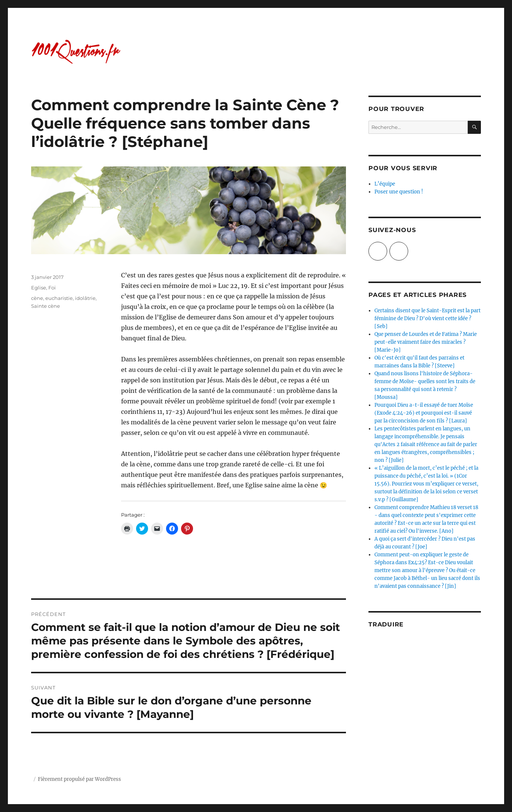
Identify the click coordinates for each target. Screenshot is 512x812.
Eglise (39, 288)
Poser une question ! (399, 192)
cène (37, 298)
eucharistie (59, 298)
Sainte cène (46, 306)
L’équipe (385, 184)
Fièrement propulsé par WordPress (79, 779)
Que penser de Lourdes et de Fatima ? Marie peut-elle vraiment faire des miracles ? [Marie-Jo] (426, 342)
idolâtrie (85, 298)
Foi (52, 288)
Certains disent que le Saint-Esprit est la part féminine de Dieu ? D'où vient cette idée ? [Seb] (427, 318)
